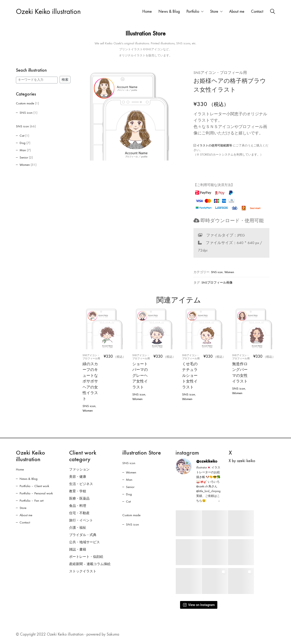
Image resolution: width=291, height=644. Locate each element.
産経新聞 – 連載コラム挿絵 (90, 564)
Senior (24, 157)
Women (229, 272)
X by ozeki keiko (242, 461)
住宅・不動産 (79, 513)
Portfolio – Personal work (36, 493)
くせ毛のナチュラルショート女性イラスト (192, 372)
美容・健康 (78, 477)
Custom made (25, 103)
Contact (25, 522)
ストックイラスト (83, 571)
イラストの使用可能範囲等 (214, 145)
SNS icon (217, 272)
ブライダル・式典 (83, 535)
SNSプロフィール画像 (217, 283)
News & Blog (29, 479)
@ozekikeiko (207, 461)
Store (23, 508)
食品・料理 (78, 506)
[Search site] (273, 12)
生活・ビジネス (81, 484)
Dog (23, 143)
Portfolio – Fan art (31, 501)
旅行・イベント (81, 520)
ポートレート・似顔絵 (86, 557)
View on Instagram (199, 605)
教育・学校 (78, 491)
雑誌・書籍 (78, 549)
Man (23, 150)
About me (26, 515)
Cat (22, 136)
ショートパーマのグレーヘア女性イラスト (142, 372)
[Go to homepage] (48, 12)
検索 (65, 80)
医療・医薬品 (79, 498)
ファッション (79, 469)
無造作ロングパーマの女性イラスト (242, 369)
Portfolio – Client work (34, 486)
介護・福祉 (78, 528)
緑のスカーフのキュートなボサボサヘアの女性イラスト (92, 377)
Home (20, 469)
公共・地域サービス (84, 542)
